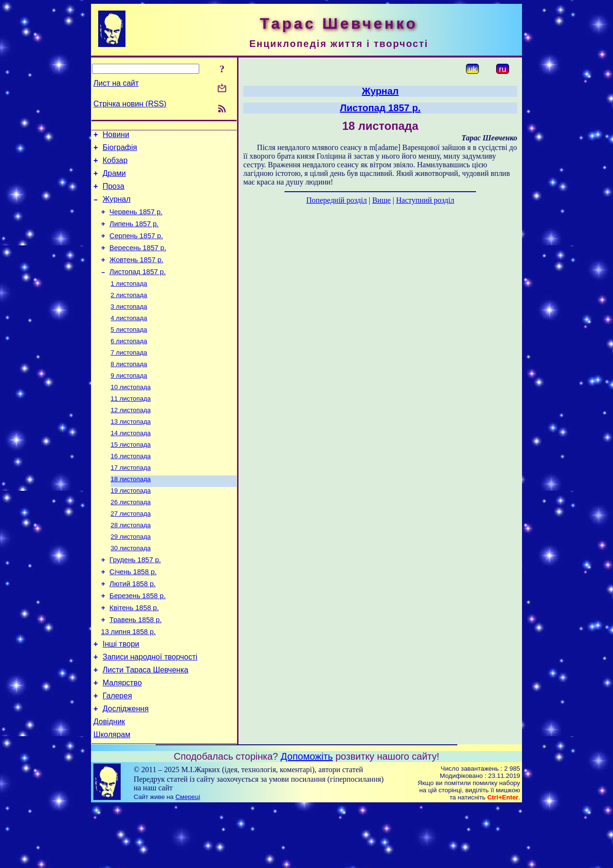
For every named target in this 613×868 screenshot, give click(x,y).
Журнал (116, 208)
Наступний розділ (425, 200)
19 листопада (131, 526)
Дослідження (125, 768)
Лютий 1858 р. (133, 628)
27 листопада (131, 551)
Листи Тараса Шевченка (145, 724)
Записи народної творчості (150, 710)
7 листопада (129, 376)
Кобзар (115, 165)
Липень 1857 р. (134, 235)
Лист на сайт (116, 83)
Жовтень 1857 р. (136, 276)
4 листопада (129, 339)
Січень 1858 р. (133, 615)
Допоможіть (307, 818)
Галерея (117, 753)
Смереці (188, 859)
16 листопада (131, 489)
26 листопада (131, 538)
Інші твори (121, 696)
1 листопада (129, 302)
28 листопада (131, 563)
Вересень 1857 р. (138, 262)
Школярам (112, 796)
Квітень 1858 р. (134, 655)
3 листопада (129, 327)
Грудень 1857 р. (135, 602)
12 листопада (131, 439)
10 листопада (131, 414)
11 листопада (131, 426)
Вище (381, 200)
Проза (113, 193)
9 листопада (129, 401)
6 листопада (129, 364)
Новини (116, 136)
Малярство (122, 739)
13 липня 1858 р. (128, 682)
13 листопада (131, 451)
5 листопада (129, 352)
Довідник (109, 782)
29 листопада (131, 576)
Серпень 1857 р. (136, 249)
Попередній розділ (337, 200)
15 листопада (131, 476)
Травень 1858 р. (136, 669)
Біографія (120, 150)
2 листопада (129, 314)
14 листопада (131, 464)
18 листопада (131, 514)
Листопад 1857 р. (138, 289)
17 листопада (131, 501)
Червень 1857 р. (136, 222)
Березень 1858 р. (138, 642)
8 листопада (129, 389)
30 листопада (131, 588)
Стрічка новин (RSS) (130, 104)
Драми (114, 179)
